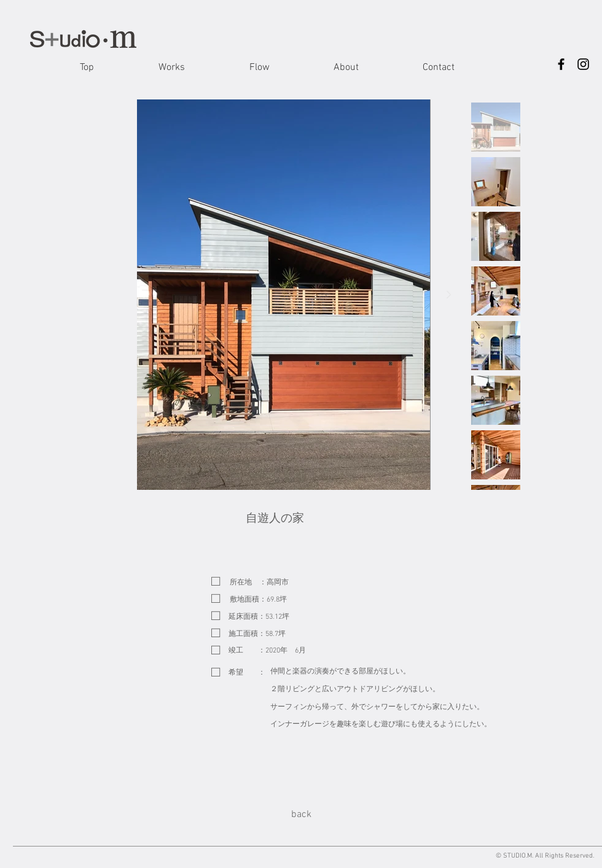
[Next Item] (449, 295)
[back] (301, 815)
